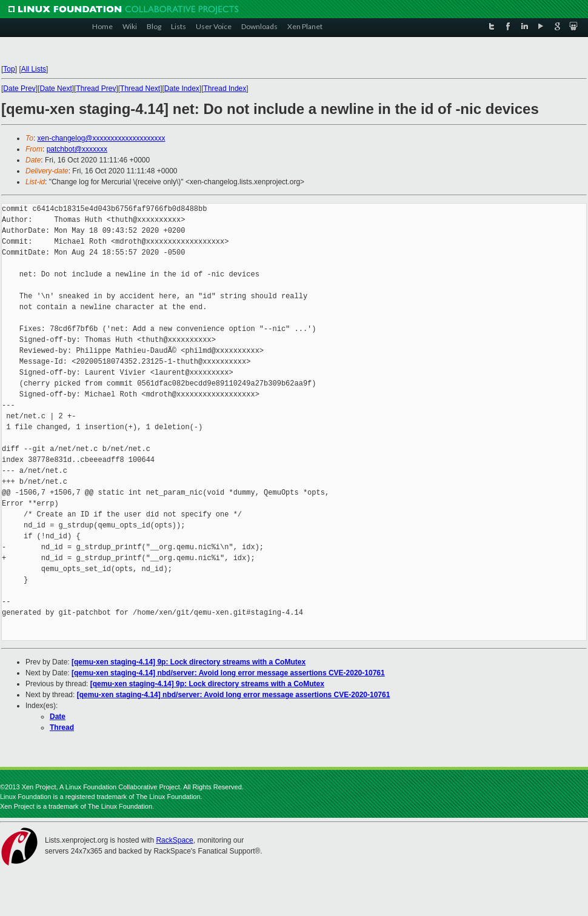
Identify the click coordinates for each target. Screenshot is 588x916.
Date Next (55, 89)
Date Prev (19, 89)
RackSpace (174, 840)
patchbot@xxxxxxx (77, 149)
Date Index (182, 89)
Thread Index (225, 89)
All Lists (34, 69)
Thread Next (140, 89)
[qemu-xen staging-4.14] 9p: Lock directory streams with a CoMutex (189, 662)
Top (9, 69)
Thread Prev (96, 89)
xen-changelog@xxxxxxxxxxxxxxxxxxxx (102, 138)
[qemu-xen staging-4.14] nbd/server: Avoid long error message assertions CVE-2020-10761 (228, 673)
